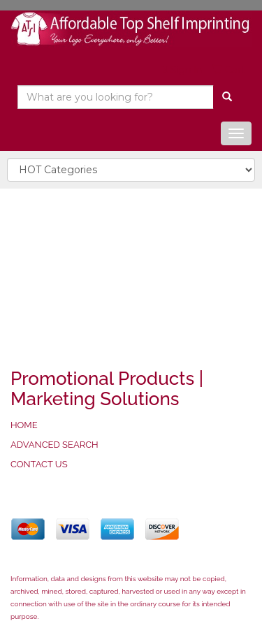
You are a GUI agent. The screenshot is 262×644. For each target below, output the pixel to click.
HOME (24, 425)
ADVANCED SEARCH (54, 445)
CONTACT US (39, 464)
